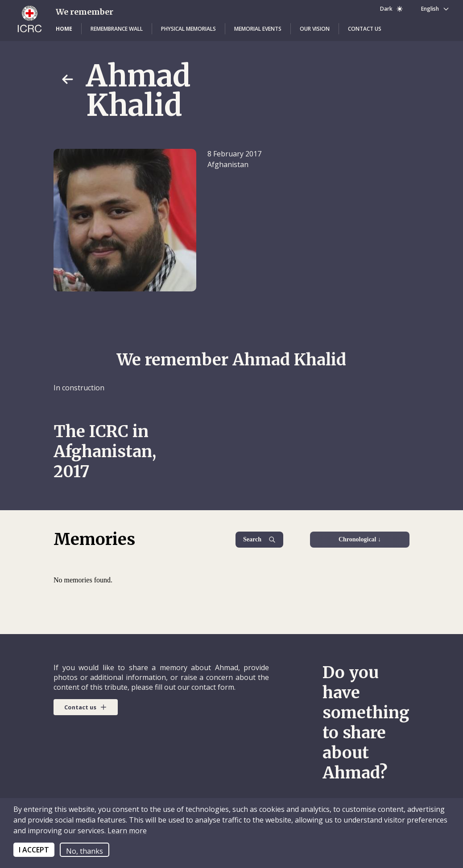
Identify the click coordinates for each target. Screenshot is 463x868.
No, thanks (85, 851)
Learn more (126, 831)
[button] (64, 29)
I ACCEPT (34, 850)
